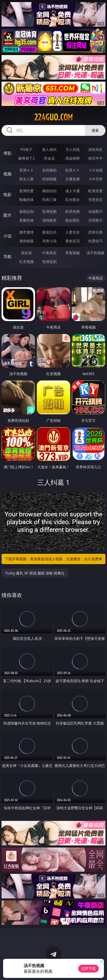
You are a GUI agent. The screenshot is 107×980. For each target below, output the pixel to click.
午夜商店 (49, 253)
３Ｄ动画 (95, 170)
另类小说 (49, 241)
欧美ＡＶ (73, 170)
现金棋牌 (73, 158)
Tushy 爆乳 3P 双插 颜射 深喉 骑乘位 (35, 573)
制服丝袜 (26, 200)
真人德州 (49, 149)
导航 (7, 256)
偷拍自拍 (49, 191)
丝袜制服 (49, 179)
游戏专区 (95, 149)
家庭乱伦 (49, 232)
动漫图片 (95, 211)
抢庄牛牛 (95, 158)
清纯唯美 (49, 220)
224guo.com (53, 117)
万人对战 (73, 149)
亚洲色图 (49, 211)
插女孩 (26, 253)
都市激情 (26, 232)
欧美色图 (73, 211)
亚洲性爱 (26, 191)
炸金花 (49, 158)
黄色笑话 (73, 241)
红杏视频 (26, 262)
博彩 (7, 153)
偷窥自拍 (26, 211)
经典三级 (49, 200)
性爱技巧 (95, 241)
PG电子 (27, 149)
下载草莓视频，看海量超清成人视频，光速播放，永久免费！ (54, 559)
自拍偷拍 (49, 170)
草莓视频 (73, 253)
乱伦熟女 (73, 200)
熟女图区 (73, 220)
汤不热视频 (95, 253)
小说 (7, 236)
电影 (7, 195)
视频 (7, 174)
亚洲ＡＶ (26, 170)
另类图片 (95, 220)
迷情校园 (26, 241)
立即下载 (88, 969)
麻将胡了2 (26, 158)
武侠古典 (95, 232)
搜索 (95, 130)
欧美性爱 (95, 191)
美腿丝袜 (26, 220)
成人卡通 (73, 191)
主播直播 (73, 179)
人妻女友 (73, 232)
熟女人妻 (26, 179)
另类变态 (95, 200)
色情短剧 (49, 262)
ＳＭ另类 (95, 179)
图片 (7, 215)
